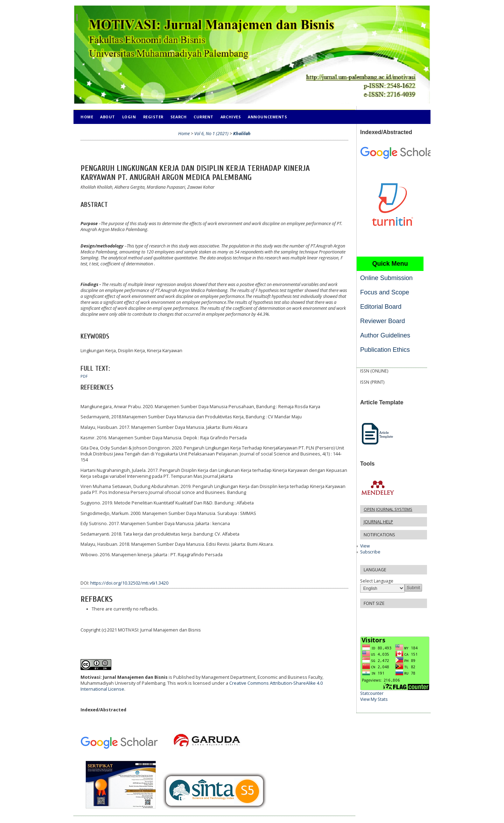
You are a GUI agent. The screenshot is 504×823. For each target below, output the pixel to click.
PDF (84, 376)
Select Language (377, 581)
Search (178, 117)
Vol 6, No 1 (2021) (211, 134)
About (108, 117)
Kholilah (242, 134)
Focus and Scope (385, 292)
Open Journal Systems (388, 509)
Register (153, 117)
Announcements (267, 117)
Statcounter (372, 693)
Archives (231, 117)
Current (204, 117)
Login (129, 117)
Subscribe (370, 552)
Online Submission (386, 278)
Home (87, 117)
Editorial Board (381, 307)
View (365, 546)
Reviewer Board (383, 321)
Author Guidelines (385, 335)
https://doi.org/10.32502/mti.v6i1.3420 (129, 583)
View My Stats (374, 699)
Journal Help (378, 522)
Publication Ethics (385, 350)
